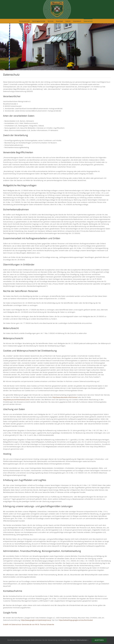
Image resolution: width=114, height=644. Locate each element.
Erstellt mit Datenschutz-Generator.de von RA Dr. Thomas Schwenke (29, 625)
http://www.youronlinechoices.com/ (16, 400)
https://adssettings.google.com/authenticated (76, 620)
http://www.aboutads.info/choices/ (65, 397)
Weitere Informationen (79, 640)
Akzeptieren (99, 640)
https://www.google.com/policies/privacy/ (36, 620)
